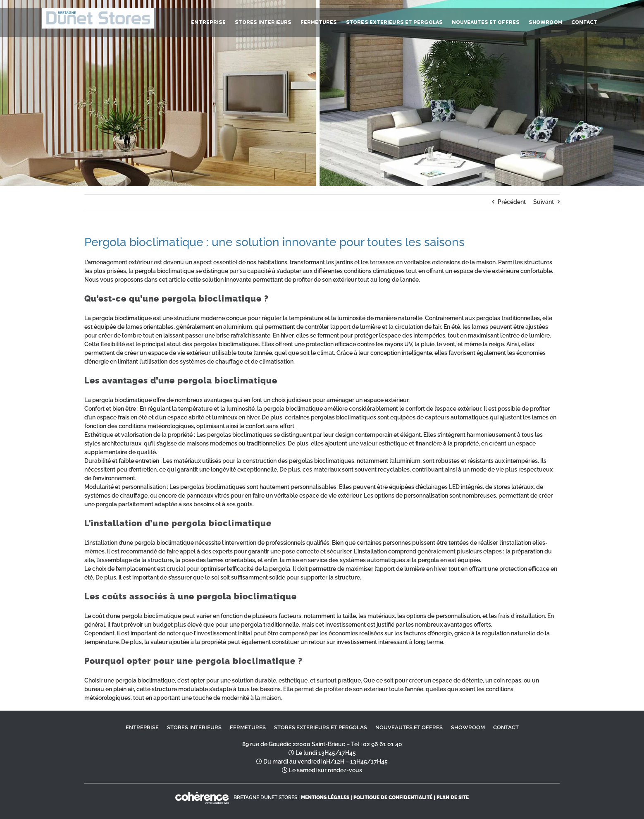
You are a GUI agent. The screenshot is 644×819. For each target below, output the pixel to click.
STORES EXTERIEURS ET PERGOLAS (321, 727)
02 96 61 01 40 (383, 744)
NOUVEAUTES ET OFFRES (409, 727)
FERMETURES (248, 727)
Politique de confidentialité (393, 797)
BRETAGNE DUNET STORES (265, 797)
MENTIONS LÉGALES (325, 797)
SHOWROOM (468, 727)
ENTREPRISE (142, 727)
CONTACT (506, 727)
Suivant (544, 202)
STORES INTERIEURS (194, 727)
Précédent (512, 202)
